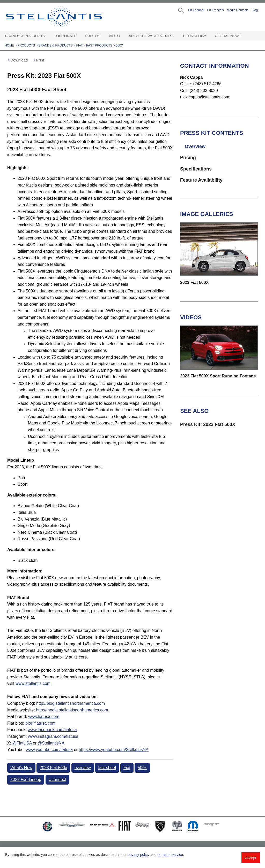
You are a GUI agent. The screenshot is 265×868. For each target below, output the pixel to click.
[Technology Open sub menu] (209, 36)
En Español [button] (196, 10)
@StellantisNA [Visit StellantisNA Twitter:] (51, 743)
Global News (228, 36)
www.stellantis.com (33, 683)
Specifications (196, 169)
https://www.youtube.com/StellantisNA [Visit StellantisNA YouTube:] (113, 750)
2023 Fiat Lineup (26, 780)
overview (83, 768)
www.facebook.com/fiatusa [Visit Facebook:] (52, 730)
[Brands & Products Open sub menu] (47, 36)
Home (9, 45)
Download (19, 60)
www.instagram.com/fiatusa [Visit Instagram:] (53, 736)
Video (114, 36)
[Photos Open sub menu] (102, 36)
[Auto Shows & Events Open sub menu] (175, 36)
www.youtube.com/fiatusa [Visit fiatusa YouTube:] (49, 750)
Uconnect (57, 780)
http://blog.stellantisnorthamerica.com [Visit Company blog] (71, 703)
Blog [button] (255, 10)
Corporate (65, 36)
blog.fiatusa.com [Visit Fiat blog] (41, 723)
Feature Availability (201, 180)
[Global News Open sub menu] (244, 36)
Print (40, 60)
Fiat (79, 45)
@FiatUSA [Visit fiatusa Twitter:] (22, 743)
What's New (21, 768)
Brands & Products (25, 36)
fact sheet (107, 768)
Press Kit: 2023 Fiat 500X (208, 424)
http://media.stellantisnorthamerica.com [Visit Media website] (72, 710)
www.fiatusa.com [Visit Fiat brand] (44, 716)
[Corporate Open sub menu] (79, 36)
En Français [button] (216, 10)
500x (142, 768)
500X (120, 45)
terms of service (170, 855)
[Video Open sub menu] (122, 36)
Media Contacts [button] (238, 10)
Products (26, 45)
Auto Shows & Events (150, 36)
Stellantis (61, 17)
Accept (251, 858)
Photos (93, 36)
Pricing (188, 158)
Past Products (99, 45)
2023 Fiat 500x (53, 768)
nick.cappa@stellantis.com (205, 97)
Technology (194, 36)
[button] (181, 10)
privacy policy (138, 855)
